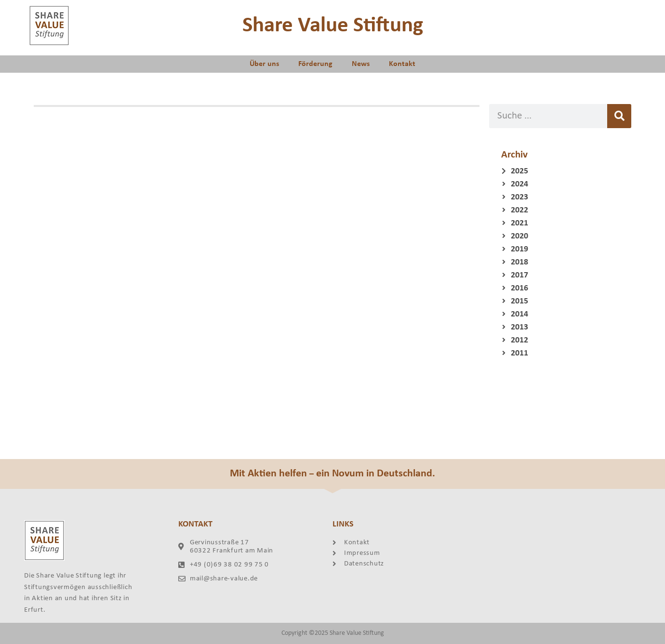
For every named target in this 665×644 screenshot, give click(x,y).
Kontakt (402, 64)
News (361, 64)
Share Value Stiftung (333, 26)
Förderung (315, 64)
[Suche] (619, 116)
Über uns (264, 64)
